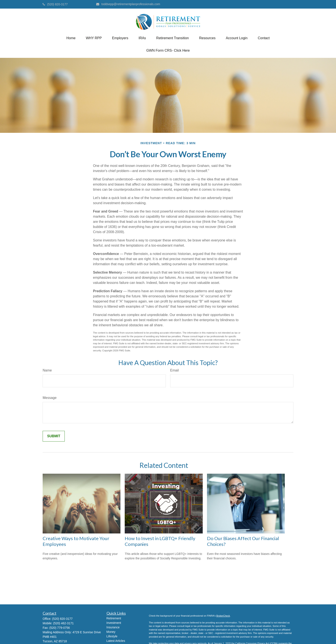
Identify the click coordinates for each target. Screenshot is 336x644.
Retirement (114, 618)
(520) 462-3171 (63, 623)
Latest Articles (116, 641)
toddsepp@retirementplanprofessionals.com (128, 4)
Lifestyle (112, 636)
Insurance (113, 627)
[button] (71, 38)
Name (47, 370)
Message (50, 398)
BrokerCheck (223, 616)
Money (111, 632)
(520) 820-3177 (55, 4)
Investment (114, 623)
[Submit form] (54, 436)
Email (174, 370)
